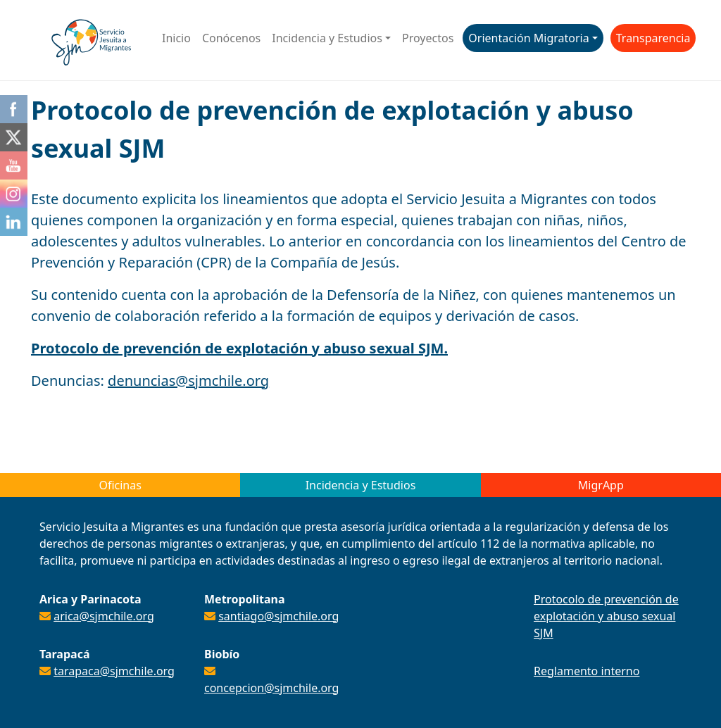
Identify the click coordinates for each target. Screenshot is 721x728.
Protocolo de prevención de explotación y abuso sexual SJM (606, 616)
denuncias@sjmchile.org (188, 381)
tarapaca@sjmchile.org (114, 671)
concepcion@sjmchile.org (271, 688)
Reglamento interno (587, 671)
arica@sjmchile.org (104, 616)
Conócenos (231, 38)
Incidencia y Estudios (327, 38)
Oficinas (120, 485)
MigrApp (601, 485)
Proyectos (428, 38)
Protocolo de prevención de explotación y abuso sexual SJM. (239, 348)
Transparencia (653, 38)
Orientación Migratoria (528, 38)
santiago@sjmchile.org (278, 616)
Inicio (176, 38)
